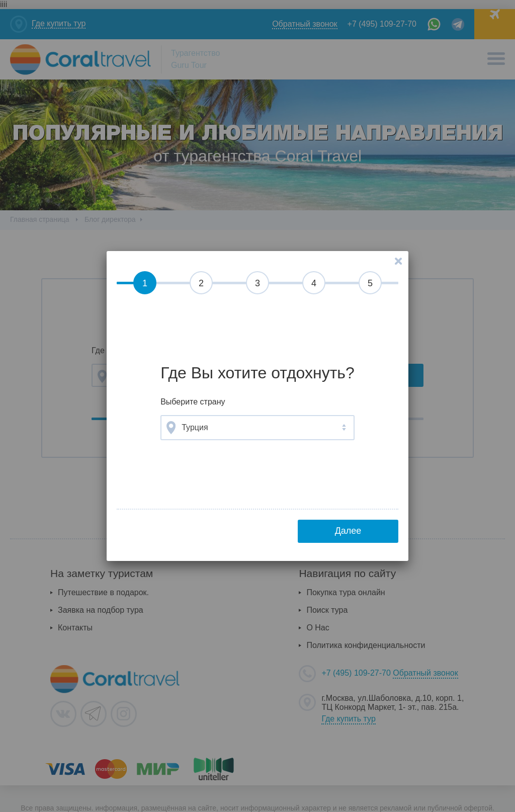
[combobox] (257, 428)
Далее (348, 531)
